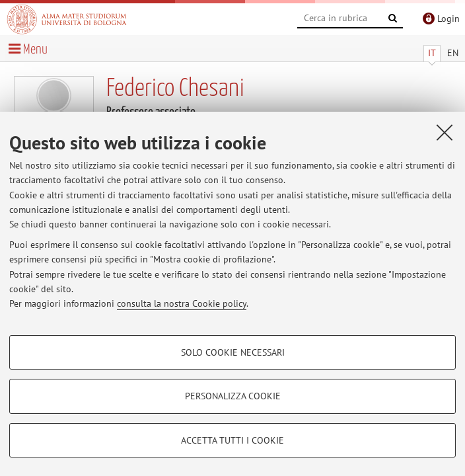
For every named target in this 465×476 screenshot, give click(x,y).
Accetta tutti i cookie (232, 440)
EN (453, 53)
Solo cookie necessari (233, 352)
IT (432, 53)
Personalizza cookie (233, 396)
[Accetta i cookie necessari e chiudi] (445, 132)
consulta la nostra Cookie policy (182, 303)
